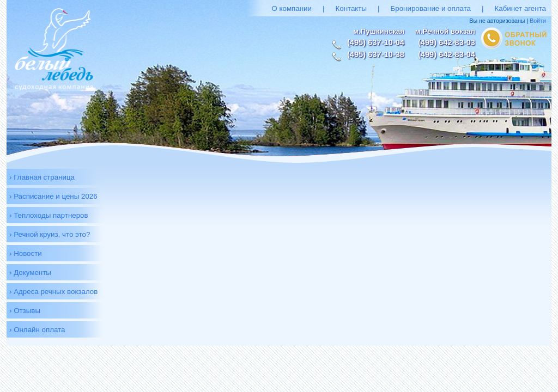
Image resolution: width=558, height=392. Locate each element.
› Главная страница (42, 177)
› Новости (26, 253)
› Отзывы (25, 311)
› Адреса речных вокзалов (53, 292)
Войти (538, 21)
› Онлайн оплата (37, 330)
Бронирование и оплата (431, 8)
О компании (292, 8)
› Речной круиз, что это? (50, 234)
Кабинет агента (520, 8)
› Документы (30, 272)
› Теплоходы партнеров (49, 215)
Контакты (351, 8)
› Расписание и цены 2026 (53, 196)
